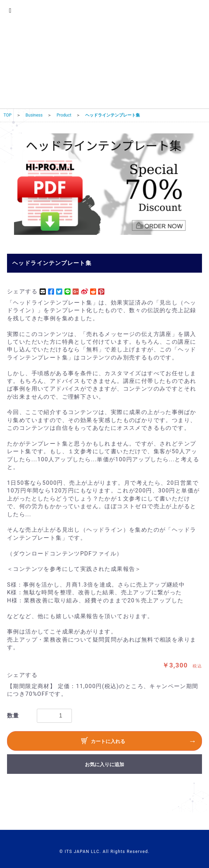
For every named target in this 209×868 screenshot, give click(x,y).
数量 (13, 716)
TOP (8, 115)
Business (34, 115)
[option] (104, 184)
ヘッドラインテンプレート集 (113, 115)
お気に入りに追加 (104, 764)
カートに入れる (103, 742)
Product (64, 115)
